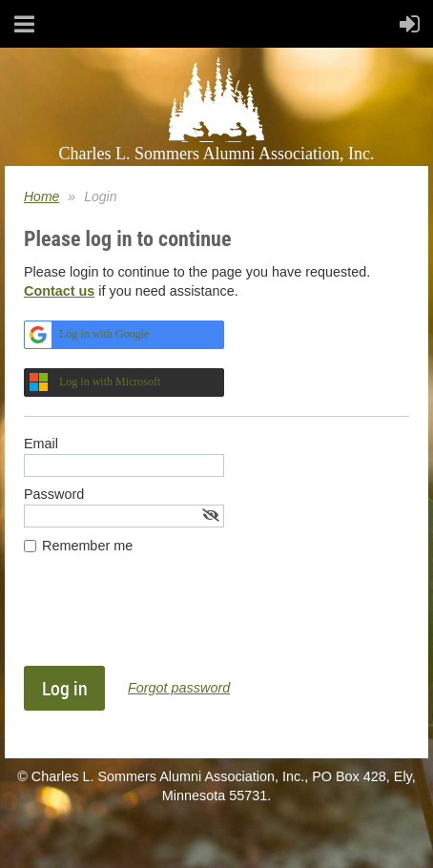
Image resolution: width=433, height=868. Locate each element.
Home (41, 196)
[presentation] (169, 619)
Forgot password (179, 688)
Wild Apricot (277, 833)
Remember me (87, 546)
